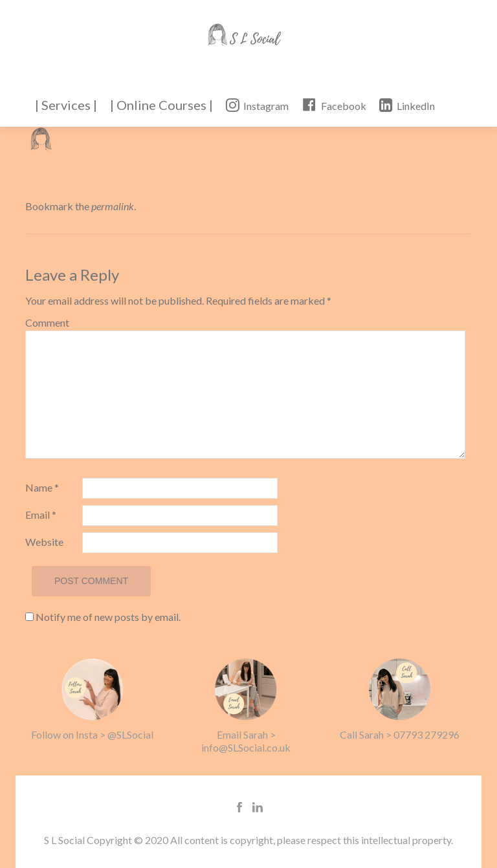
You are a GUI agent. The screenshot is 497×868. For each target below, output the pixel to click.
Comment (47, 322)
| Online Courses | (161, 105)
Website (44, 542)
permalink (113, 206)
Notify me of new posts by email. (108, 617)
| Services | (66, 105)
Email (41, 515)
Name (42, 487)
